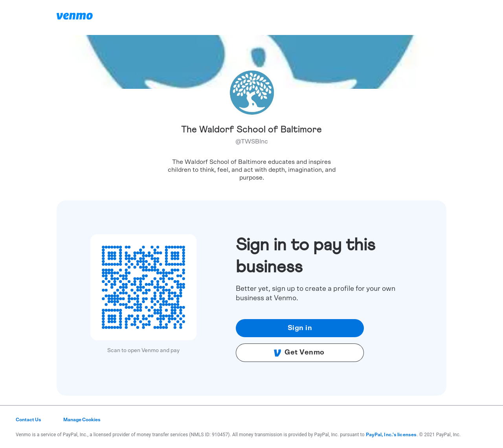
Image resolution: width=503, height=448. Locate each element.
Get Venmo (299, 353)
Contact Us (28, 420)
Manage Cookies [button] (82, 420)
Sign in (300, 328)
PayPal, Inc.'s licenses (391, 435)
